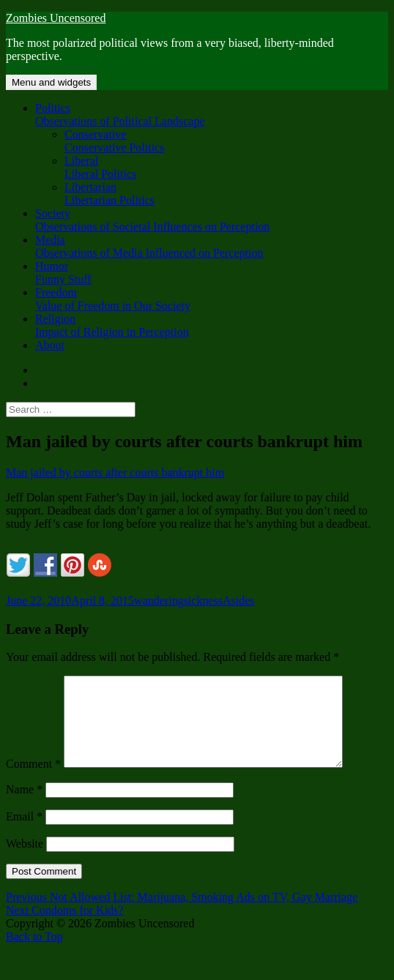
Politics (212, 115)
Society (212, 220)
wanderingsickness (178, 601)
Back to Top (34, 954)
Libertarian (226, 194)
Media (212, 247)
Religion (212, 326)
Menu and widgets (51, 82)
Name (24, 807)
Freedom (212, 299)
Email (24, 834)
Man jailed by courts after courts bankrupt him (115, 472)
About (50, 345)
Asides (239, 601)
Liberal (226, 168)
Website (25, 861)
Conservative (226, 141)
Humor (212, 273)
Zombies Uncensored (56, 18)
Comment (33, 781)
